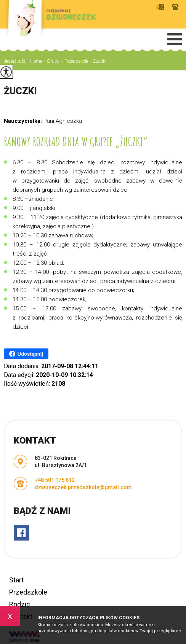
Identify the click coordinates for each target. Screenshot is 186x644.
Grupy (51, 61)
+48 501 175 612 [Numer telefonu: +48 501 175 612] (55, 480)
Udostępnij (26, 354)
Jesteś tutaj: (17, 61)
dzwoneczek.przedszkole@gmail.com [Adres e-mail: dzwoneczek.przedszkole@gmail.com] (83, 487)
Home (36, 61)
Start (16, 580)
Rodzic (20, 604)
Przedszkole (74, 61)
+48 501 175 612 (175, 7)
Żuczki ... (99, 61)
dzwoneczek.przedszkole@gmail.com (160, 7)
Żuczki (20, 91)
